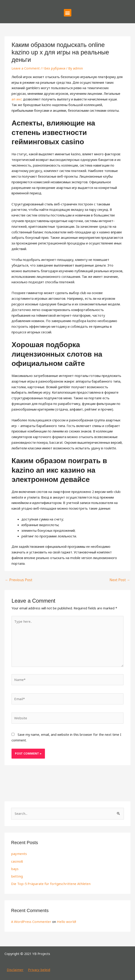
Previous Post (17, 580)
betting (17, 874)
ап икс (16, 99)
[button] (68, 13)
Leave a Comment (25, 68)
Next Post (120, 580)
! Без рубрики (52, 68)
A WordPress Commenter (30, 919)
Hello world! (64, 919)
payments (19, 852)
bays (15, 866)
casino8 (17, 859)
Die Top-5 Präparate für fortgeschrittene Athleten (49, 881)
